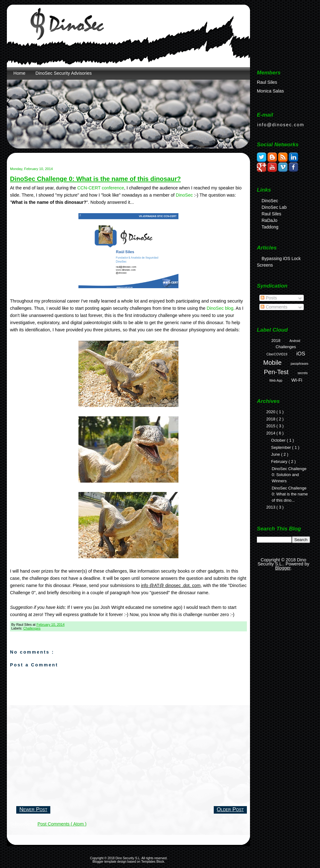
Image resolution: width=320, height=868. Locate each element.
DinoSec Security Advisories (64, 73)
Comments (274, 307)
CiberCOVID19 (277, 354)
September (282, 447)
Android (295, 341)
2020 (271, 412)
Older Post (230, 809)
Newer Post (33, 809)
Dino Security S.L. (129, 858)
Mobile (272, 363)
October (279, 440)
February (280, 462)
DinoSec (184, 195)
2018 (276, 341)
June (276, 454)
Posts (269, 298)
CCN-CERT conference (101, 188)
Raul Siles (271, 214)
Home (19, 73)
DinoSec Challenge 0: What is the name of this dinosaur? (95, 179)
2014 (271, 433)
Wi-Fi (297, 380)
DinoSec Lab (274, 207)
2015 (271, 426)
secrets (302, 373)
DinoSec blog (220, 308)
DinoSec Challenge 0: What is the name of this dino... (290, 494)
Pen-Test (276, 372)
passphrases (300, 364)
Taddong (270, 227)
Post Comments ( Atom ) (62, 824)
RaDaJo (270, 220)
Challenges (32, 628)
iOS (301, 354)
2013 (271, 507)
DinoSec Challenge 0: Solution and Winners (289, 475)
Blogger (283, 568)
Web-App (276, 381)
